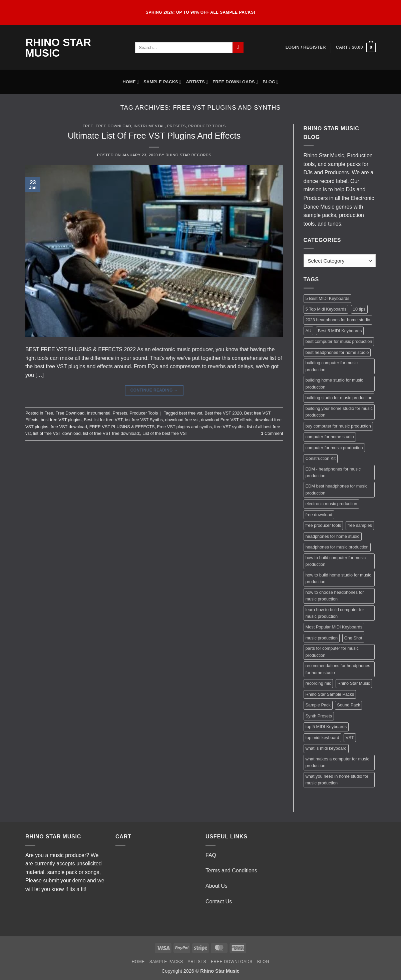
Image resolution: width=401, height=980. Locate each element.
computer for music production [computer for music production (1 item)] (334, 448)
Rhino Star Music (58, 48)
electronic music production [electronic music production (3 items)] (331, 504)
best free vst (190, 413)
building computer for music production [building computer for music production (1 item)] (332, 366)
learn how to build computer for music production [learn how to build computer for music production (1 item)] (335, 613)
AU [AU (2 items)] (309, 331)
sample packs (344, 164)
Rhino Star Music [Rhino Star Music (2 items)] (354, 683)
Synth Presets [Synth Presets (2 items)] (319, 716)
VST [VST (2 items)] (350, 738)
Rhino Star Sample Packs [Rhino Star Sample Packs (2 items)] (330, 694)
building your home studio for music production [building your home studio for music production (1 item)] (339, 412)
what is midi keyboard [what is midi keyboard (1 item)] (326, 748)
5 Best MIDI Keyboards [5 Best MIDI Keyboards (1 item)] (328, 298)
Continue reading (154, 390)
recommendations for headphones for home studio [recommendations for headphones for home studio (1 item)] (338, 669)
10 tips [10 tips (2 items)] (359, 309)
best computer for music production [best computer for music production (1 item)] (339, 341)
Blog (270, 82)
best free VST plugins (61, 420)
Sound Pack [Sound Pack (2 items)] (348, 705)
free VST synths (229, 427)
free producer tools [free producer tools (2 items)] (323, 525)
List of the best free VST (165, 433)
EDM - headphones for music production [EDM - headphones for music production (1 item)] (333, 472)
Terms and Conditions (231, 871)
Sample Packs (162, 82)
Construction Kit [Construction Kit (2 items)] (321, 458)
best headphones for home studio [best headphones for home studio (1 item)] (337, 352)
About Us (217, 886)
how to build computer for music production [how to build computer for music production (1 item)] (336, 561)
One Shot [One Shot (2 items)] (353, 638)
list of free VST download (57, 433)
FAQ (211, 855)
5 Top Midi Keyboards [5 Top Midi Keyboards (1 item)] (326, 309)
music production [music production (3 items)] (322, 638)
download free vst (182, 420)
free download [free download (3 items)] (319, 515)
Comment (272, 433)
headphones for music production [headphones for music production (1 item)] (337, 547)
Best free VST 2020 (223, 413)
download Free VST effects (227, 420)
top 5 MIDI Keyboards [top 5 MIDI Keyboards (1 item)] (326, 727)
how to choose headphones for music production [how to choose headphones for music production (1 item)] (335, 596)
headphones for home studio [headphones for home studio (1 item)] (333, 536)
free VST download (69, 427)
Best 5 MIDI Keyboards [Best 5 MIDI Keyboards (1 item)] (340, 331)
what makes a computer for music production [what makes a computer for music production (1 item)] (337, 762)
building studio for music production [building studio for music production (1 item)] (339, 398)
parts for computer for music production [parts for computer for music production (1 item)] (332, 652)
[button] (306, 47)
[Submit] (238, 48)
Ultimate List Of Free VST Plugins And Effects (154, 136)
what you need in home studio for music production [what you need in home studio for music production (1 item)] (337, 780)
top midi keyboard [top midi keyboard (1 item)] (322, 738)
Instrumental (149, 126)
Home (131, 82)
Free (88, 126)
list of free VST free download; (112, 433)
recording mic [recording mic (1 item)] (318, 683)
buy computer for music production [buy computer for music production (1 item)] (338, 426)
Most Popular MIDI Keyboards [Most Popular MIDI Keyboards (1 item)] (334, 627)
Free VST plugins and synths (184, 427)
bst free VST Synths (144, 420)
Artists (197, 82)
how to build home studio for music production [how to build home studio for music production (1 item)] (338, 578)
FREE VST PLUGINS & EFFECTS (122, 427)
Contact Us (219, 902)
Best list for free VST (103, 420)
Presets (176, 126)
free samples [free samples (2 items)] (360, 525)
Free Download (113, 126)
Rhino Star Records (188, 155)
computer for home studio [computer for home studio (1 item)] (330, 437)
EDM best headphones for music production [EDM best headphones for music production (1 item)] (337, 489)
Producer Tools (207, 126)
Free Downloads (235, 82)
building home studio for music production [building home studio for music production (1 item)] (334, 383)
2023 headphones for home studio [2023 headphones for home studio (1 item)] (338, 320)
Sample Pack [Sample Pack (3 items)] (318, 705)
